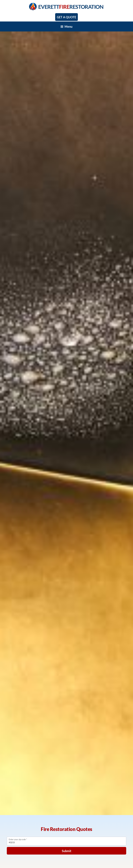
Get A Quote (66, 17)
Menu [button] (66, 26)
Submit (67, 851)
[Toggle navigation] (66, 26)
